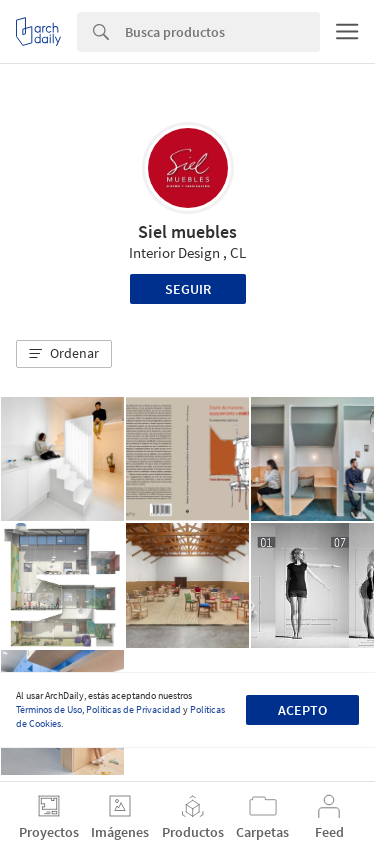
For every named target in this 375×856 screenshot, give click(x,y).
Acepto (302, 710)
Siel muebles (187, 231)
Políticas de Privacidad (133, 709)
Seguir (188, 289)
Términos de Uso (49, 709)
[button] (64, 354)
